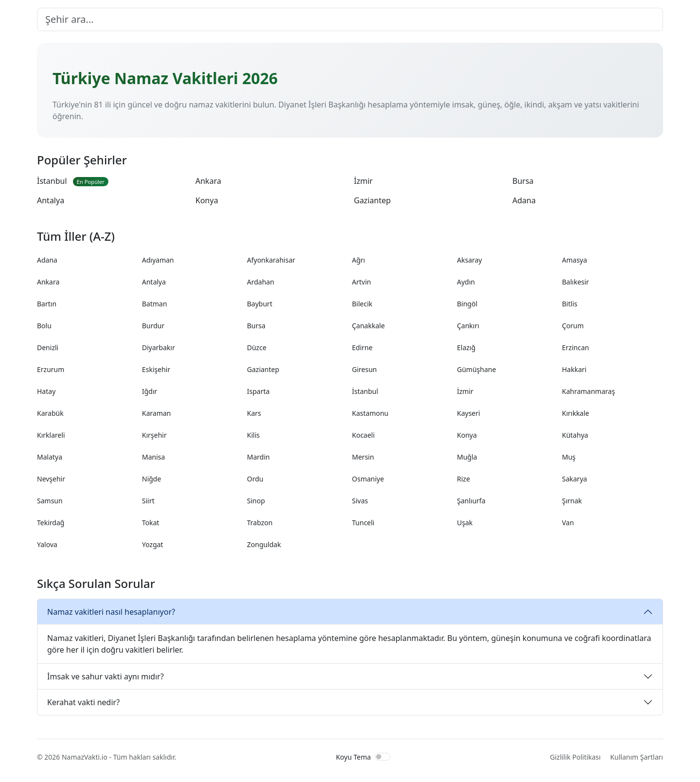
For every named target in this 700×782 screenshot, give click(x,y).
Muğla (467, 457)
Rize (464, 479)
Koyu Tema (353, 757)
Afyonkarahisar (271, 260)
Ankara (208, 181)
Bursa (523, 181)
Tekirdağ (51, 523)
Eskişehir (156, 369)
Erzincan (576, 347)
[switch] (383, 757)
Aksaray (469, 260)
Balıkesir (576, 282)
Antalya (51, 200)
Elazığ (466, 347)
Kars (254, 413)
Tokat (151, 523)
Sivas (360, 501)
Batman (155, 304)
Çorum (573, 326)
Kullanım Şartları (637, 757)
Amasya (575, 260)
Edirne (362, 347)
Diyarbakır (158, 347)
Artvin (361, 282)
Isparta (258, 391)
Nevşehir (51, 479)
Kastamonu (370, 413)
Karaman (156, 413)
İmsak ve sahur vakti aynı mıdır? (105, 676)
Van (568, 523)
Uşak (465, 523)
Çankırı (468, 326)
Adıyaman (158, 260)
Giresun (364, 369)
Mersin (363, 457)
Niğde (151, 479)
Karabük (50, 413)
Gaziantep (372, 200)
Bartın (47, 304)
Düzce (257, 347)
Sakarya (575, 479)
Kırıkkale (576, 413)
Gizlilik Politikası (575, 757)
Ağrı (359, 260)
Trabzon (260, 523)
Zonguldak (264, 544)
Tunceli (363, 523)
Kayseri (469, 413)
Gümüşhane (476, 369)
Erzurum (51, 369)
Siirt (148, 501)
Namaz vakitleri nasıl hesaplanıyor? (111, 612)
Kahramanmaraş (588, 391)
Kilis (253, 435)
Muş (569, 457)
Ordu (255, 479)
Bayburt (260, 304)
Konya (207, 200)
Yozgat (153, 544)
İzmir (363, 181)
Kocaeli (363, 435)
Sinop (256, 501)
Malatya (50, 457)
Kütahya (575, 435)
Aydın (466, 282)
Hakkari (574, 369)
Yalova (47, 544)
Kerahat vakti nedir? (83, 702)
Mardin (258, 457)
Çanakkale (368, 326)
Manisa (153, 457)
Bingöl (467, 304)
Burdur (153, 326)
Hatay (46, 391)
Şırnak (572, 501)
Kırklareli (51, 435)
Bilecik (362, 304)
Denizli (48, 347)
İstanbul (73, 181)
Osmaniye (368, 479)
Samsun (50, 501)
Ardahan (261, 282)
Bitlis (570, 304)
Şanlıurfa (471, 501)
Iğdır (149, 391)
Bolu (44, 326)
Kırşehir (154, 435)
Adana (524, 200)
